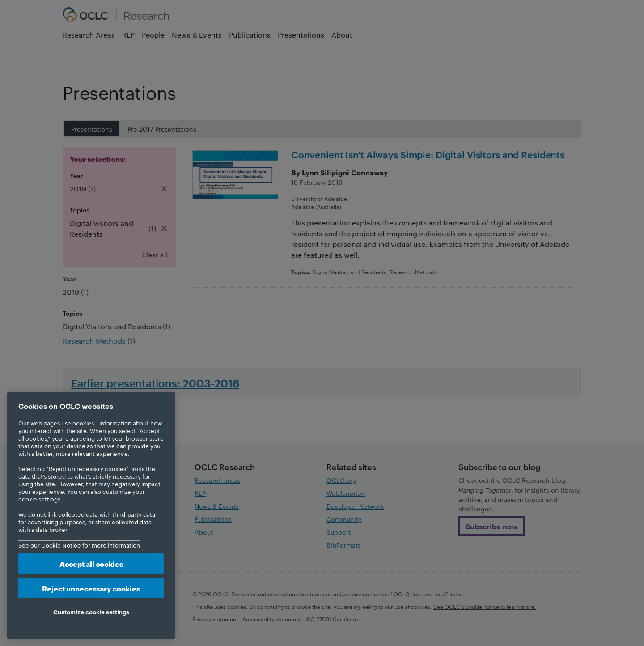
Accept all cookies (91, 563)
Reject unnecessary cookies (91, 588)
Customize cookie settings (91, 612)
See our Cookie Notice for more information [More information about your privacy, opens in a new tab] (79, 545)
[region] (91, 516)
